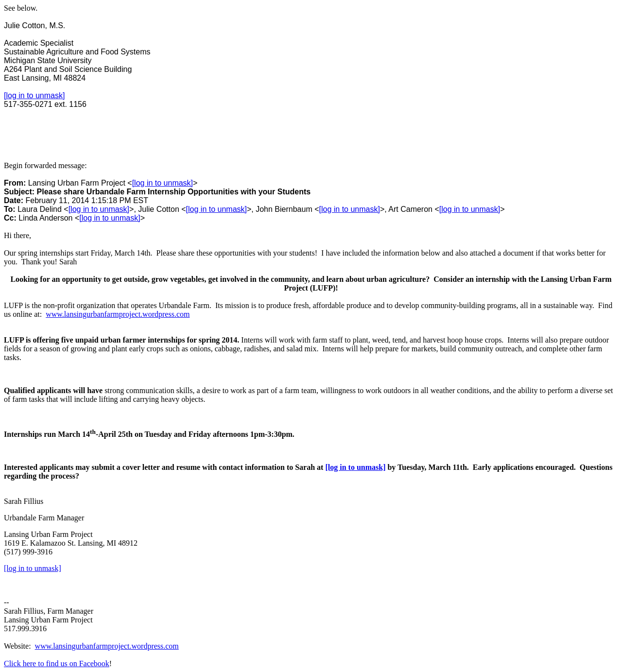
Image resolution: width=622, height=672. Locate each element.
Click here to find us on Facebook (57, 663)
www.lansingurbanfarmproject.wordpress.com (118, 314)
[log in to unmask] (34, 95)
